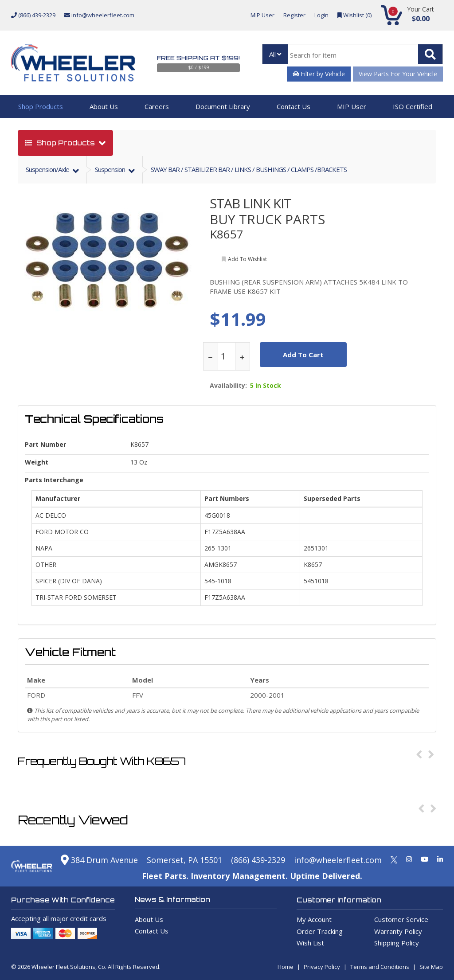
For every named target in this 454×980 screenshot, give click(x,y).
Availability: (228, 386)
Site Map (431, 967)
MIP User (262, 15)
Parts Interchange (54, 480)
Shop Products (41, 106)
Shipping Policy (397, 943)
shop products (61, 143)
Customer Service (401, 919)
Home (286, 967)
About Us (104, 106)
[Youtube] (425, 859)
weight (37, 462)
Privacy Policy (322, 967)
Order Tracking (320, 931)
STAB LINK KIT (250, 203)
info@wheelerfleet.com (99, 15)
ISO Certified (413, 106)
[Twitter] (394, 859)
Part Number (45, 444)
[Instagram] (409, 859)
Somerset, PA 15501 (184, 860)
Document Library (223, 106)
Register (294, 15)
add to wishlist (247, 259)
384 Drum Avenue (99, 860)
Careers (157, 106)
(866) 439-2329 (33, 15)
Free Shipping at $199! (198, 58)
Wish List (310, 943)
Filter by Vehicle (319, 74)
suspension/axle (48, 169)
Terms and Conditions (380, 967)
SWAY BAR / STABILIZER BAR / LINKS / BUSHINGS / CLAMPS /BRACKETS (249, 169)
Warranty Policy (398, 931)
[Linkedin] (440, 859)
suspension (111, 169)
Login (321, 15)
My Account (314, 919)
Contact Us (294, 106)
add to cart (303, 355)
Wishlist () (354, 15)
